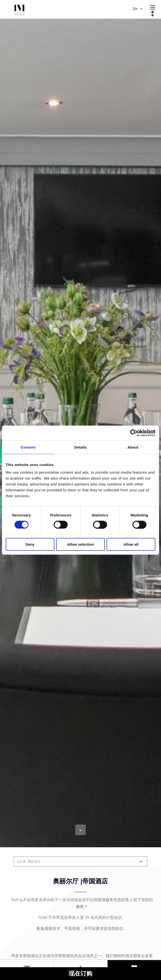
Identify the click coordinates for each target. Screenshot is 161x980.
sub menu (29, 861)
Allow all (131, 544)
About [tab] (133, 447)
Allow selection (80, 544)
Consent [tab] (28, 447)
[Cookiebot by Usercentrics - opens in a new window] (134, 433)
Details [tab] (80, 447)
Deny (30, 544)
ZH (138, 9)
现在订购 (80, 974)
